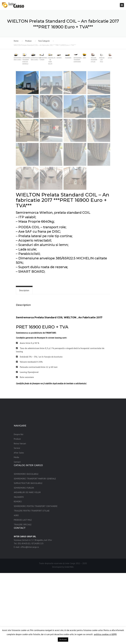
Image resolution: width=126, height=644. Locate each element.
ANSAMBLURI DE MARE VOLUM (27, 563)
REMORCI (18, 573)
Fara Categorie (44, 41)
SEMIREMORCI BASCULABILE (26, 545)
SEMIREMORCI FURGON (24, 559)
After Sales (19, 524)
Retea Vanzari (20, 515)
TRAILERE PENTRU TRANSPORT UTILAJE (32, 582)
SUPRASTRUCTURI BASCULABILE (28, 554)
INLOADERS (19, 568)
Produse (28, 41)
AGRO (16, 586)
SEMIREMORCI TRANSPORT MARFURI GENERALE (35, 550)
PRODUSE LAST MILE (23, 591)
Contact (17, 533)
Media (16, 528)
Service (17, 519)
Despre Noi (19, 505)
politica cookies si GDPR (105, 634)
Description (24, 361)
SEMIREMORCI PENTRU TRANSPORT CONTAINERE (36, 577)
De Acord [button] (63, 640)
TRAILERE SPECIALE (23, 596)
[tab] (24, 361)
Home (16, 41)
